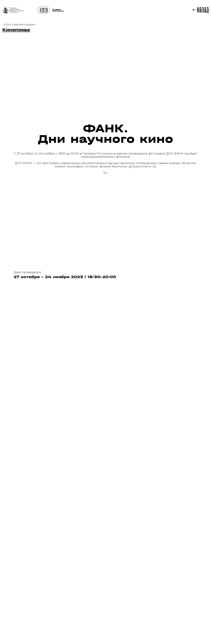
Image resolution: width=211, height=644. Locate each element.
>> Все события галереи (19, 24)
